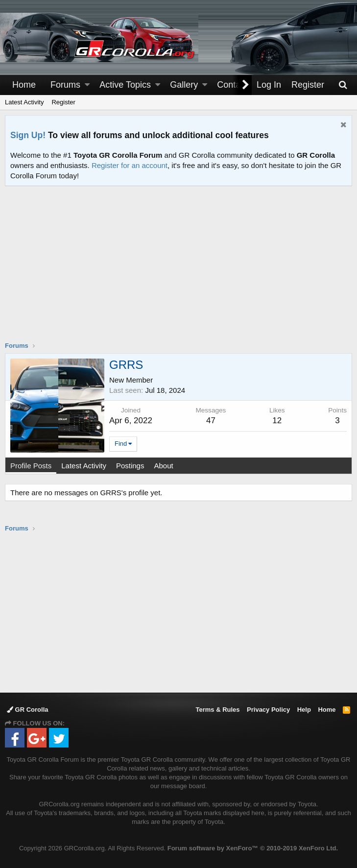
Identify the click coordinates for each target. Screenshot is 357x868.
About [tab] (163, 466)
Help (304, 710)
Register (63, 102)
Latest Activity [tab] (84, 466)
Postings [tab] (130, 466)
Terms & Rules (217, 710)
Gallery (184, 85)
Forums (65, 85)
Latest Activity (24, 102)
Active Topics (125, 85)
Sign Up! (28, 135)
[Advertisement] (181, 270)
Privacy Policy (268, 710)
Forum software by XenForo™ (253, 848)
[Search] (343, 85)
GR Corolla (28, 710)
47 (211, 421)
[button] (87, 85)
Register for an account (130, 165)
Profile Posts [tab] (31, 466)
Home (24, 85)
